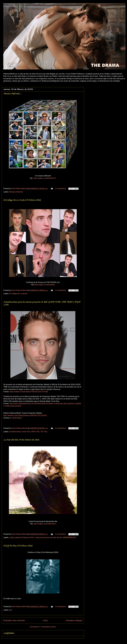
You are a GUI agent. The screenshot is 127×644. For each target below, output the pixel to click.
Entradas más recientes (14, 620)
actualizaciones (15, 432)
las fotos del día (56, 538)
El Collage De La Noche (18, 294)
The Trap (44, 432)
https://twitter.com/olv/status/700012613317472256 (29, 392)
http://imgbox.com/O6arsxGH (45, 524)
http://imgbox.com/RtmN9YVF (45, 178)
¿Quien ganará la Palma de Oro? (22, 538)
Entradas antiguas (74, 620)
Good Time (26, 432)
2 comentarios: (61, 189)
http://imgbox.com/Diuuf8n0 (44, 285)
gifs (11, 610)
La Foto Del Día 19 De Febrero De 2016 (21, 440)
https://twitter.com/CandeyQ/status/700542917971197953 (25, 415)
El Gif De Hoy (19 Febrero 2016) (18, 546)
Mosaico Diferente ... (13, 94)
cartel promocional (42, 538)
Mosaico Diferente (16, 192)
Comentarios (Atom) (48, 627)
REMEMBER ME (69, 538)
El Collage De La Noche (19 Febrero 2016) (22, 200)
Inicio (45, 620)
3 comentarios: (61, 428)
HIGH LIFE (35, 432)
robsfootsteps (17, 418)
